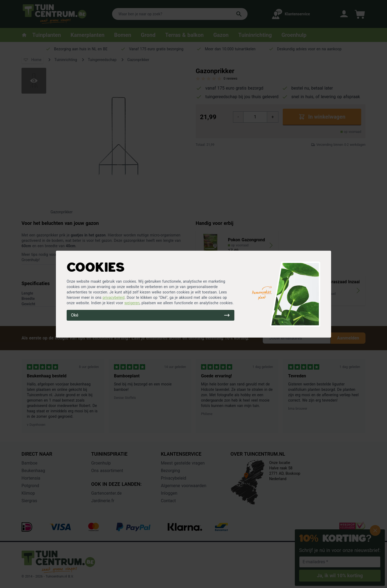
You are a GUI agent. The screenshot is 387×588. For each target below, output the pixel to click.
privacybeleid (114, 297)
